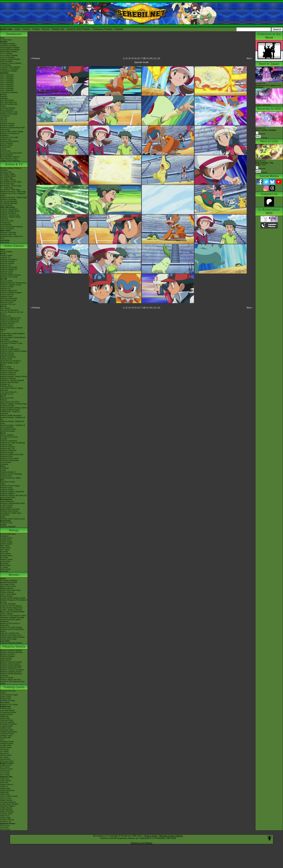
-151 (2, 740)
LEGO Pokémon (7, 143)
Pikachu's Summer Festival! (11, 662)
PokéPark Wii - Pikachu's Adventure (10, 413)
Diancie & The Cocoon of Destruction (10, 624)
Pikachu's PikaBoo (7, 656)
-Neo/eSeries (5, 759)
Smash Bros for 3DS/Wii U (11, 361)
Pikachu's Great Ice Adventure (12, 670)
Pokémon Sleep (6, 273)
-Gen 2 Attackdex (7, 77)
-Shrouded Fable (7, 730)
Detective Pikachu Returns (11, 275)
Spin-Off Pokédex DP (8, 102)
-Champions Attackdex (9, 92)
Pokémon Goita (6, 523)
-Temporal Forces (7, 734)
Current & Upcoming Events (11, 153)
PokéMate (4, 464)
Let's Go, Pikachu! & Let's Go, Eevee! (12, 313)
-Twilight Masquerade (9, 732)
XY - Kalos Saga (7, 188)
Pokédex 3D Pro (7, 386)
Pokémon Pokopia (7, 261)
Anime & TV (14, 164)
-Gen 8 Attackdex (7, 89)
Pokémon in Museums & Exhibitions (10, 134)
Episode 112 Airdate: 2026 (264, 163)
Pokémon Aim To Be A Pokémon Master (13, 194)
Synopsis (261, 169)
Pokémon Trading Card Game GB (13, 495)
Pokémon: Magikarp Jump (10, 318)
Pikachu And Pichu (8, 654)
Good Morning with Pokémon (12, 227)
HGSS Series (5, 561)
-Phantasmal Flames (8, 712)
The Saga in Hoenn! (8, 180)
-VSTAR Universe (7, 820)
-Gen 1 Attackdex (7, 75)
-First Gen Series (7, 761)
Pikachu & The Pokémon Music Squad (12, 683)
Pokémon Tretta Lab (8, 373)
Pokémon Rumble (7, 406)
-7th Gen (4, 122)
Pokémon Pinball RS (8, 451)
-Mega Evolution (7, 714)
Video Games (14, 246)
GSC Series (5, 550)
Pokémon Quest (7, 326)
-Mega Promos (6, 765)
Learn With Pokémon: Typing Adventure (11, 389)
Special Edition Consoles (10, 509)
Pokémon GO (6, 265)
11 (155, 58)
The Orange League (8, 176)
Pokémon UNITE (7, 271)
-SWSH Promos (6, 769)
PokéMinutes (5, 223)
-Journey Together (7, 722)
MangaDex (4, 536)
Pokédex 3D (5, 384)
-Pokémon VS (6, 822)
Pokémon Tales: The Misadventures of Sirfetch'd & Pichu (12, 236)
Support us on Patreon (141, 843)
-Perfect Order (6, 708)
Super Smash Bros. (8, 497)
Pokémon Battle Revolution (11, 415)
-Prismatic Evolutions (8, 724)
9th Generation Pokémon (10, 157)
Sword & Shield (6, 281)
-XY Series (4, 751)
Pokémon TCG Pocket (9, 277)
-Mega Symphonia (7, 790)
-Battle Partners (6, 800)
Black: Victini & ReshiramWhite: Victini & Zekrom (12, 613)
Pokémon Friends (7, 263)
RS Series (4, 552)
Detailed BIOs (6, 540)
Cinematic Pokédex (8, 108)
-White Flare (5, 718)
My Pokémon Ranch (8, 429)
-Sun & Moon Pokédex (9, 55)
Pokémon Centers (7, 126)
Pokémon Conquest (8, 378)
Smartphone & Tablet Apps (11, 513)
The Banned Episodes (9, 203)
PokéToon (4, 219)
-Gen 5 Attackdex (7, 83)
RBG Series (5, 546)
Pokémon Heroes (7, 592)
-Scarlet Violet (6, 746)
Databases (14, 34)
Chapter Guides (6, 542)
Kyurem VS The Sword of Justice (13, 616)
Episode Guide (141, 62)
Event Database (6, 155)
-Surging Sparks (7, 726)
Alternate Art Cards (8, 701)
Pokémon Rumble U (8, 375)
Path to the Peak (7, 221)
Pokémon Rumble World (10, 349)
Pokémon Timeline (7, 124)
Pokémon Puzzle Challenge (11, 474)
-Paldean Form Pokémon (10, 161)
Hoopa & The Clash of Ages (11, 627)
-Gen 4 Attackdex (7, 81)
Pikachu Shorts (14, 647)
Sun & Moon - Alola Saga (10, 190)
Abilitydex (4, 98)
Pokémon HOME (7, 287)
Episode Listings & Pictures (11, 168)
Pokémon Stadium (7, 493)
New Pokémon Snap (8, 300)
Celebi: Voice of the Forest (11, 590)
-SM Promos (5, 771)
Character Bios (6, 172)
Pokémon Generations (9, 209)
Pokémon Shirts (6, 145)
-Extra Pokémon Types (9, 695)
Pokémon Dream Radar (9, 371)
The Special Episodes (9, 201)
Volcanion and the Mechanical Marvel (12, 630)
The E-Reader (6, 462)
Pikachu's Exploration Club (11, 668)
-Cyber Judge (5, 818)
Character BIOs (6, 538)
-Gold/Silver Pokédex (8, 46)
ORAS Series (5, 569)
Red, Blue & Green (8, 482)
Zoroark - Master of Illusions (11, 610)
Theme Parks (5, 147)
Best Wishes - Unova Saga (11, 186)
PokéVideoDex (6, 225)
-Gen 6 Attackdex (7, 85)
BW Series (4, 563)
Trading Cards (14, 687)
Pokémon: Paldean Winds (10, 217)
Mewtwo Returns (7, 588)
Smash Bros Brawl (7, 431)
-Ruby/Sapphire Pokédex (10, 48)
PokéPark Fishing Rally (9, 460)
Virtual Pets (5, 515)
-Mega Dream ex (7, 785)
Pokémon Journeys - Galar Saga (13, 192)
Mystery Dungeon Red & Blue (12, 454)
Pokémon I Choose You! (10, 633)
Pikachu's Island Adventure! (11, 666)
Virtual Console (6, 507)
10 (151, 58)
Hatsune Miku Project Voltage (12, 131)
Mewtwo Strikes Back (9, 582)
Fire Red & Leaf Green (9, 437)
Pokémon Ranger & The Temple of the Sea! (14, 601)
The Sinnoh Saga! (7, 184)
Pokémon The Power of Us (11, 635)
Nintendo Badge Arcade (9, 363)
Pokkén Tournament (8, 357)
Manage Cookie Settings (171, 836)
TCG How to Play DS (8, 392)
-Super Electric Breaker (9, 804)
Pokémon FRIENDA (8, 527)
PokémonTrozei (6, 456)
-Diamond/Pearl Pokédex (10, 50)
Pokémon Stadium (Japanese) (12, 492)
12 (159, 58)
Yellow (3, 484)
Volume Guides (6, 544)
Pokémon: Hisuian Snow (10, 215)
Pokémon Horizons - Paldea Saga (13, 197)
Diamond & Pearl (7, 398)
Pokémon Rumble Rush (9, 320)
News (2, 38)
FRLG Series (5, 554)
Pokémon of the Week (9, 114)
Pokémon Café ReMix (9, 267)
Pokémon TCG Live (8, 304)
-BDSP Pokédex (7, 61)
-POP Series (5, 775)
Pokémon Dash (6, 445)
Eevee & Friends (7, 678)
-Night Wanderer (7, 810)
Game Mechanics (7, 110)
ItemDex (4, 94)
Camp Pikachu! (6, 658)
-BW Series (5, 753)
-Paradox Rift (5, 738)
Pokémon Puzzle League (10, 486)
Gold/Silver (4, 468)
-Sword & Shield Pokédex (10, 59)
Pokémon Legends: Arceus (11, 285)
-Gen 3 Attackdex (7, 79)
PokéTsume (5, 242)
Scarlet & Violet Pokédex (78, 29)
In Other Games (6, 505)
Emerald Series (6, 556)
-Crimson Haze (6, 814)
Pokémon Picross (7, 353)
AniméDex (4, 170)
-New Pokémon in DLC (9, 159)
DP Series (4, 557)
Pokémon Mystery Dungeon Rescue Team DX (11, 294)
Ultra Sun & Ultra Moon (9, 310)
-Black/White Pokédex (9, 51)
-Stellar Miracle (6, 808)
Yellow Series (5, 548)
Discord (46, 29)
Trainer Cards (6, 697)
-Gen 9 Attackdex (7, 91)
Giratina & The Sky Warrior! (11, 606)
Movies (14, 575)
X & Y (2, 332)
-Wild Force (5, 816)
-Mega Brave (5, 788)
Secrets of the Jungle (8, 639)
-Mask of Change (7, 812)
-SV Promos (5, 767)
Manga (14, 530)
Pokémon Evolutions (8, 213)
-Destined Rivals (7, 720)
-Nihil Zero (4, 783)
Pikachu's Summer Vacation (11, 650)
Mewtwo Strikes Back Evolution (12, 637)
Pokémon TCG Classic (9, 705)
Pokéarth (119, 29)
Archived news (6, 40)
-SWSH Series (6, 747)
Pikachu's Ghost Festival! (10, 664)
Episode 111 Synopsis (266, 131)
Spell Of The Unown (8, 586)
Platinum (4, 400)
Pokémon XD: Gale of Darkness (13, 443)
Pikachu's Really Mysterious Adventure (11, 675)
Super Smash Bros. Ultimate (11, 328)
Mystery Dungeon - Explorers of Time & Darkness (13, 426)
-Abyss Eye (5, 779)
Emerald (4, 439)
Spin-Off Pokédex (7, 100)
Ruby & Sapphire (7, 435)
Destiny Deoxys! (7, 596)
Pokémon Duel (6, 359)
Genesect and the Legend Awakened (10, 620)
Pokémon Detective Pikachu (11, 643)
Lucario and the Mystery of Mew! (13, 598)
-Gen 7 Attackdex (7, 87)
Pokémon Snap (6, 488)
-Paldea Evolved (7, 744)
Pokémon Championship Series (12, 128)
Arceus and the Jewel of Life (11, 608)
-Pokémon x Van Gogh (9, 137)
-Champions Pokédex (9, 71)
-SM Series (5, 749)
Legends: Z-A (5, 257)
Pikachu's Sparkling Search (11, 672)
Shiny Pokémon (6, 205)
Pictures (261, 138)
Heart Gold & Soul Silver (10, 402)
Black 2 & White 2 (7, 369)
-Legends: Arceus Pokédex (11, 63)
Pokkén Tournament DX (9, 322)
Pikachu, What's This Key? (11, 680)
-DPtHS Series (6, 755)
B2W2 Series (5, 565)
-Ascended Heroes (8, 710)
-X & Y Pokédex (6, 53)
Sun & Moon (5, 308)
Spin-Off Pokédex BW (9, 104)
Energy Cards (6, 699)
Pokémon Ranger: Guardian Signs (14, 404)
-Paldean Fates (6, 736)
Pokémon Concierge (8, 233)
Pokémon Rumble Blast (9, 382)
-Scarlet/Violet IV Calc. (9, 112)
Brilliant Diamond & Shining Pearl (13, 283)
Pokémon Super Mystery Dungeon (14, 351)
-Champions (5, 116)
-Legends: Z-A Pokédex (9, 69)
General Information (8, 534)
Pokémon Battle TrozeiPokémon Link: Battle (13, 338)
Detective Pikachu (7, 324)
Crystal (3, 470)
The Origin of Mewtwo (9, 580)
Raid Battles (5, 703)
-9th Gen (4, 118)
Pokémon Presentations (10, 141)
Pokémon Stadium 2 (8, 472)
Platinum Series (6, 559)
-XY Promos (5, 773)
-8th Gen (4, 120)
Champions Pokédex (103, 29)
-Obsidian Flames (7, 742)
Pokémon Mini (6, 476)
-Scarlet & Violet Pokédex (10, 67)
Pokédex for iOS (7, 394)
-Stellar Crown (6, 728)
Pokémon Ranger (7, 453)
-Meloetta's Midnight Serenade (12, 618)
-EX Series (4, 757)
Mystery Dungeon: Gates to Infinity (14, 376)
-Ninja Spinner (6, 781)
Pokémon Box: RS (7, 449)
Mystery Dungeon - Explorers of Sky (13, 418)
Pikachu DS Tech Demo (9, 458)
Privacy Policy (151, 836)
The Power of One (7, 584)
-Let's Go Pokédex (7, 57)
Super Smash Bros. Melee (10, 478)
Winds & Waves (6, 252)
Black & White (6, 367)
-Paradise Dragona (8, 806)
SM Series (4, 571)
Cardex (3, 106)
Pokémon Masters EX (9, 269)
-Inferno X (4, 786)
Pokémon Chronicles (8, 199)
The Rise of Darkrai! (8, 604)
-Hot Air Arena (6, 798)
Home (17, 29)
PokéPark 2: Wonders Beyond (12, 380)
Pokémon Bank (6, 335)
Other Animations (7, 229)
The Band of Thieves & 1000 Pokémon (11, 344)
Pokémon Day (6, 139)
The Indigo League (8, 174)
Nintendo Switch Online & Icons (12, 519)
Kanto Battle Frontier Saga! (11, 182)
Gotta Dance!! (6, 660)
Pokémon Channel (7, 447)
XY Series (4, 567)
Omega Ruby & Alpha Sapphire (12, 334)
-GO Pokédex (6, 65)
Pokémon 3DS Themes (9, 511)
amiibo (3, 517)
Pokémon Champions (9, 259)
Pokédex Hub (58, 29)
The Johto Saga (6, 178)
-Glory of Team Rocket (9, 796)
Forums (26, 29)
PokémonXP (5, 130)
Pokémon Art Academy (9, 341)
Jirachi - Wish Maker (8, 594)
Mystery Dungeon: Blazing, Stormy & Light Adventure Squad (14, 409)
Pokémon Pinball (7, 490)
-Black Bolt (4, 716)
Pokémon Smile (6, 296)
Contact (36, 29)
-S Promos (4, 827)
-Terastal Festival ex (8, 802)
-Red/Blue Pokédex (8, 44)
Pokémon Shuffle (7, 347)
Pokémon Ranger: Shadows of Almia (12, 422)
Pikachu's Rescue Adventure (11, 652)
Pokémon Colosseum (9, 441)
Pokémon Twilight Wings (10, 211)
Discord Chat (5, 151)
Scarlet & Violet (6, 256)
